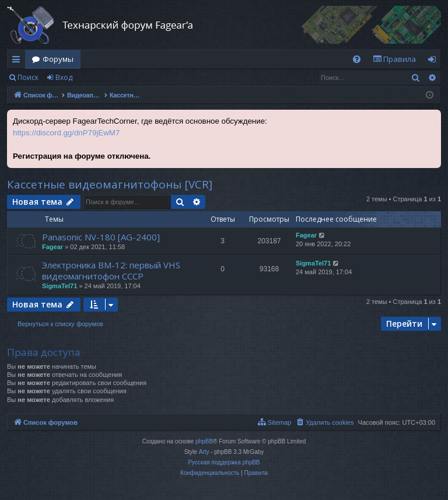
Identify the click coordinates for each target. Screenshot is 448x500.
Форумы (58, 59)
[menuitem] (357, 59)
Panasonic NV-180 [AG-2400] (101, 237)
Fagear (52, 247)
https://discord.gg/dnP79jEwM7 (66, 133)
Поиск (28, 77)
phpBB (204, 441)
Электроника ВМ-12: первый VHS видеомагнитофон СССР (111, 270)
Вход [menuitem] (434, 61)
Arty (204, 452)
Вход (64, 77)
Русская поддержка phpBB (224, 462)
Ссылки (18, 61)
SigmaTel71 (60, 286)
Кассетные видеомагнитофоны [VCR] (110, 184)
